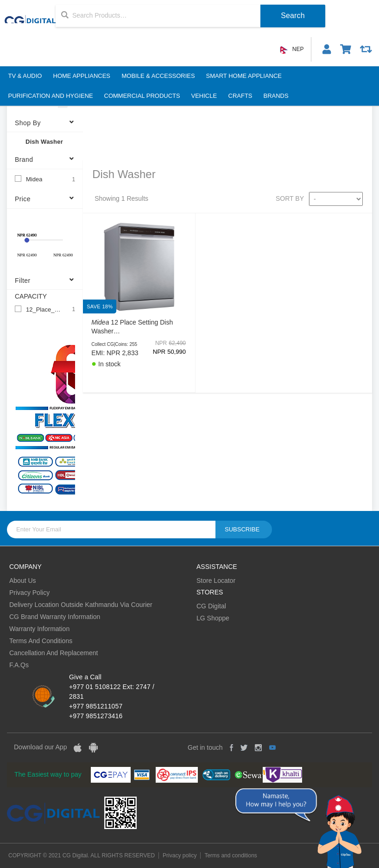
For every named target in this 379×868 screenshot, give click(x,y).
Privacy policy (180, 855)
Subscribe (242, 529)
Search (293, 16)
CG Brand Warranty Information (55, 617)
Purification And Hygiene (51, 96)
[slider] (27, 240)
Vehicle (204, 96)
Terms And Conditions (41, 641)
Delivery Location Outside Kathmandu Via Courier (81, 605)
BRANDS (276, 96)
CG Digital (211, 606)
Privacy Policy (29, 593)
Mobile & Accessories (158, 76)
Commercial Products (142, 96)
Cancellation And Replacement (54, 653)
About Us (23, 581)
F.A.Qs (19, 665)
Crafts (240, 96)
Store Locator (216, 581)
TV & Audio (25, 76)
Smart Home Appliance (244, 76)
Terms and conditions (231, 855)
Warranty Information (39, 629)
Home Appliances (82, 76)
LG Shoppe (213, 618)
